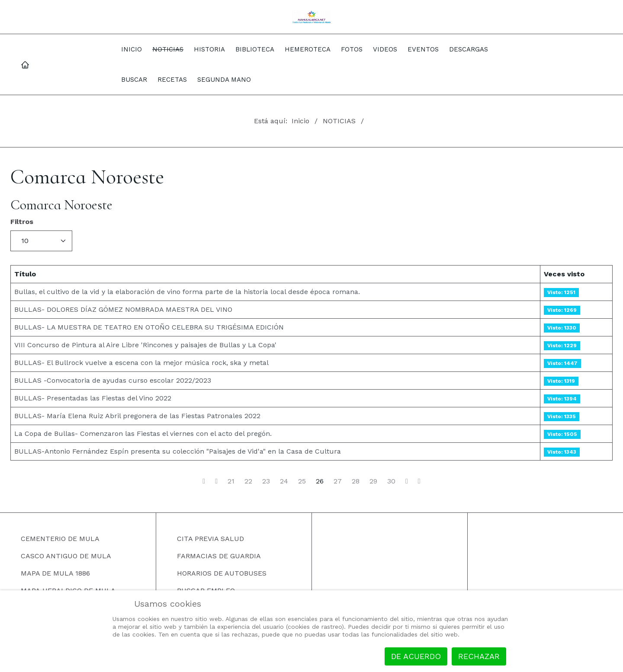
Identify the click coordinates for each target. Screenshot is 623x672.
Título (25, 274)
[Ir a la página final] (419, 481)
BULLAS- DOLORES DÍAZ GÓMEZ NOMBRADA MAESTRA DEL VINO (123, 309)
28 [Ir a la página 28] (356, 481)
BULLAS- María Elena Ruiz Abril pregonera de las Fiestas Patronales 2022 (137, 416)
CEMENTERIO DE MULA (60, 539)
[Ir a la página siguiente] (407, 481)
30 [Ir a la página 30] (391, 481)
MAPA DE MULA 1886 (55, 573)
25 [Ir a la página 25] (302, 481)
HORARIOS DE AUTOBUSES (222, 573)
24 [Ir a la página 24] (284, 481)
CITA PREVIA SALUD (210, 539)
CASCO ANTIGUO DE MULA (66, 556)
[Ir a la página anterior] (216, 481)
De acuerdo (416, 656)
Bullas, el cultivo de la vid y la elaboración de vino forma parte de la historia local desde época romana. (187, 292)
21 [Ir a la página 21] (231, 481)
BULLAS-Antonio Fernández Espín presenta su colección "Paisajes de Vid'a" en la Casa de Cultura (178, 451)
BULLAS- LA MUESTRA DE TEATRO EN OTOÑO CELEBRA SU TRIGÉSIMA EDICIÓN (149, 327)
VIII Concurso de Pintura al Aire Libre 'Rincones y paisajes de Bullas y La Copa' (145, 345)
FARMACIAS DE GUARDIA (219, 556)
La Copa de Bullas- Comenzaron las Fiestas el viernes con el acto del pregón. (143, 434)
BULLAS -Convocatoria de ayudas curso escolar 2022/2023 (113, 380)
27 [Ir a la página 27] (338, 481)
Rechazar (479, 656)
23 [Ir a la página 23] (266, 481)
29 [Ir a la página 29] (373, 481)
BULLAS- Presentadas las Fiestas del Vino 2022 (93, 398)
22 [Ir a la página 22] (248, 481)
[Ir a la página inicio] (204, 481)
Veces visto (564, 274)
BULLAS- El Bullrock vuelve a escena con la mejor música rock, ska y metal (141, 363)
